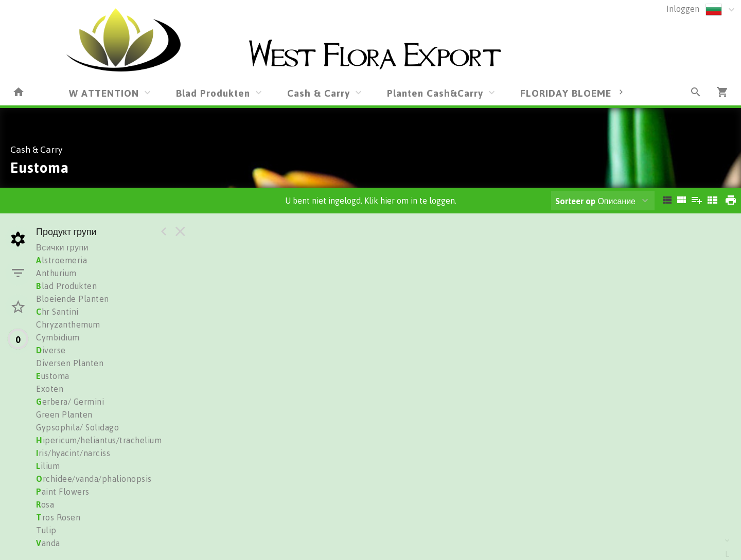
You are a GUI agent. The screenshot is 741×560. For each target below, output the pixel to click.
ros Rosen (58, 517)
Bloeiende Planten (73, 299)
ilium (48, 466)
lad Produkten (66, 286)
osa (45, 504)
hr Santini (57, 312)
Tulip (46, 530)
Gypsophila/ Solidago (77, 427)
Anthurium (56, 273)
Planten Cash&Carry (435, 93)
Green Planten (64, 414)
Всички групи (62, 247)
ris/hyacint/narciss (73, 453)
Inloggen (683, 9)
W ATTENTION (104, 93)
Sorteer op (575, 201)
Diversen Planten (70, 363)
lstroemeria (61, 260)
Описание (595, 201)
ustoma (53, 376)
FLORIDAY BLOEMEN (569, 93)
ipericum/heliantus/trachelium (99, 440)
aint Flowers (63, 492)
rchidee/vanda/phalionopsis (94, 479)
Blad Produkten (213, 93)
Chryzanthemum (68, 324)
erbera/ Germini (70, 402)
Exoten (50, 389)
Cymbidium (58, 337)
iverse (51, 350)
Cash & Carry (319, 93)
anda (48, 543)
